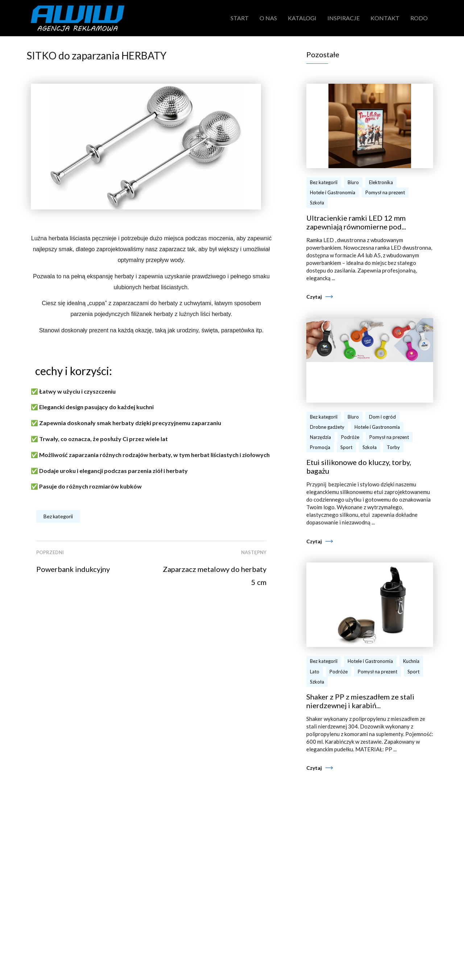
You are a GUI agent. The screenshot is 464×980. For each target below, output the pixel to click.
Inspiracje (343, 18)
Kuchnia (411, 661)
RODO (419, 18)
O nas (268, 18)
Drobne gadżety (327, 427)
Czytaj (314, 297)
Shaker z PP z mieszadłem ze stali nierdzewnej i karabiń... (360, 701)
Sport (346, 447)
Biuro (353, 182)
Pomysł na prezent (385, 192)
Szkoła (317, 203)
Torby (393, 447)
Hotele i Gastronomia (333, 192)
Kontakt (385, 18)
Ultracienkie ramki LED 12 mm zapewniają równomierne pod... (356, 222)
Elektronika (381, 182)
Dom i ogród (382, 417)
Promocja (320, 447)
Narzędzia (320, 437)
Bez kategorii (58, 516)
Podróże (350, 437)
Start (240, 18)
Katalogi (302, 18)
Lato (315, 672)
